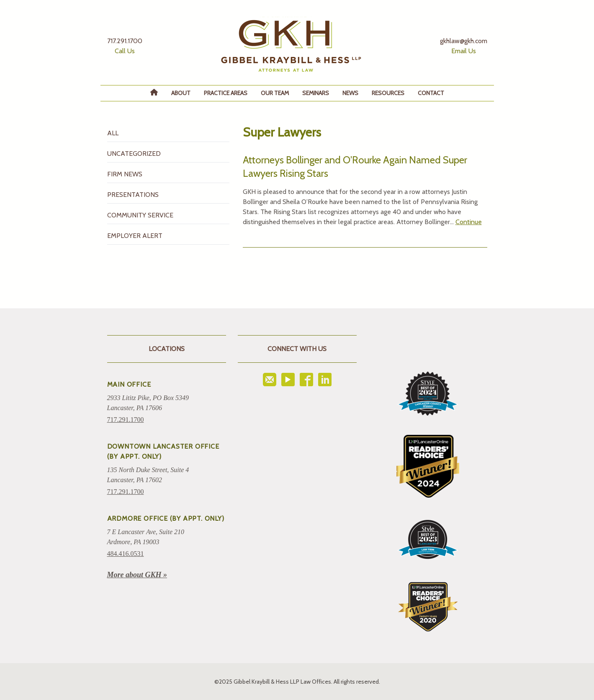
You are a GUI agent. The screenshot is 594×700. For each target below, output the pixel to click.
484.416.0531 (126, 554)
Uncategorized (134, 154)
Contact (431, 93)
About (181, 93)
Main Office (129, 384)
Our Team (275, 93)
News (350, 93)
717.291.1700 (126, 420)
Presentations (133, 195)
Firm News (125, 174)
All (113, 133)
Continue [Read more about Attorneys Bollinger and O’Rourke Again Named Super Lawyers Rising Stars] (469, 222)
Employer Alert (135, 236)
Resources (388, 93)
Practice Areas (226, 93)
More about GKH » (137, 575)
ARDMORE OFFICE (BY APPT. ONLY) (166, 518)
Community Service (140, 215)
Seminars (316, 93)
